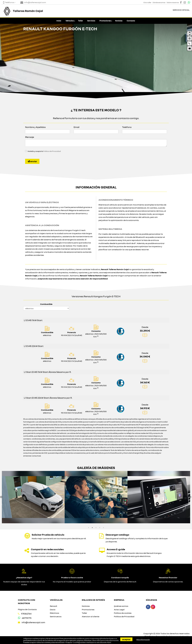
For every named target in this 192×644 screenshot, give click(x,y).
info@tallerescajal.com (33, 622)
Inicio (59, 21)
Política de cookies (123, 613)
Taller (81, 21)
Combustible (46, 304)
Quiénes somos (121, 606)
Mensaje (30, 137)
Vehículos (70, 21)
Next (190, 497)
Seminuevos (56, 616)
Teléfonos (9, 2)
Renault (53, 606)
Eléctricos (54, 613)
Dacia (53, 610)
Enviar (32, 161)
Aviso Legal (119, 610)
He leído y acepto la (44, 151)
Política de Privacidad (52, 151)
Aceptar (126, 639)
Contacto (131, 21)
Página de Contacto (27, 609)
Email (76, 127)
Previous (1, 497)
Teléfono (127, 127)
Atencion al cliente (91, 616)
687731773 (27, 618)
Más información (143, 640)
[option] (33, 497)
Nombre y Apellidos (35, 127)
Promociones (105, 21)
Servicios (91, 21)
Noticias (119, 21)
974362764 (26, 614)
